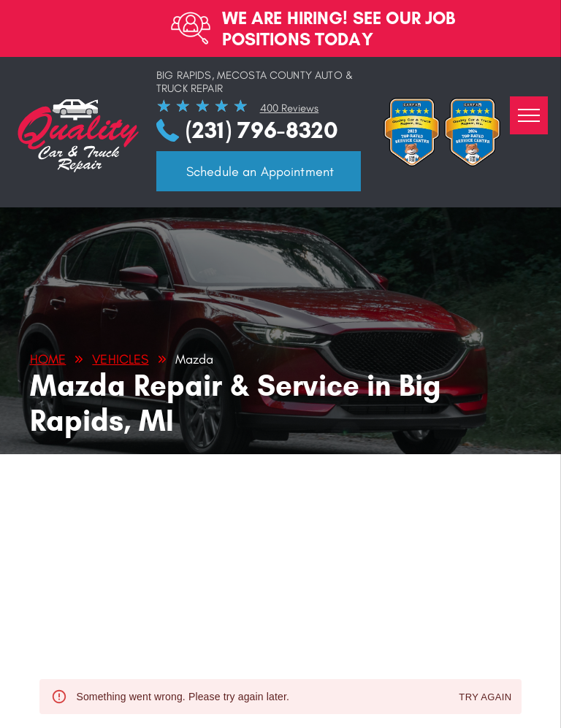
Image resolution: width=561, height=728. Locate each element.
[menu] (529, 115)
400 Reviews (290, 108)
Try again (485, 698)
